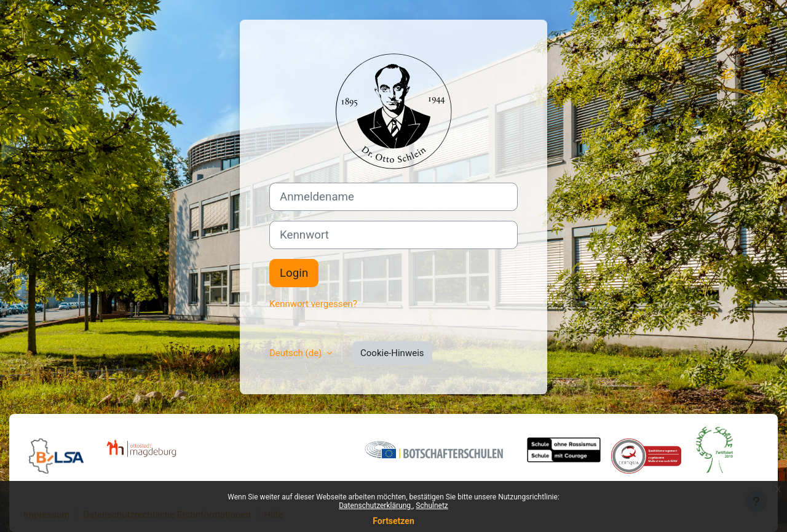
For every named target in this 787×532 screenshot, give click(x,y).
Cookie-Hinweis (392, 353)
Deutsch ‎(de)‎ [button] (297, 353)
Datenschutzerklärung (376, 506)
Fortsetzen (393, 521)
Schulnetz (432, 506)
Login (294, 273)
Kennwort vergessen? (313, 304)
